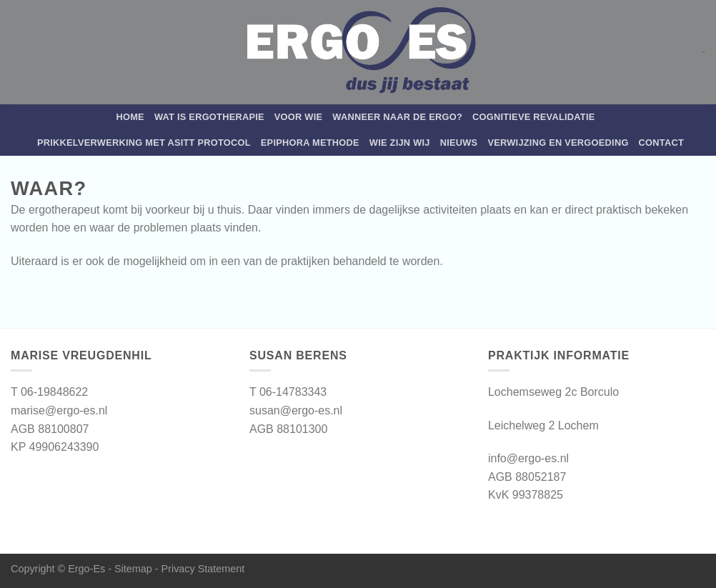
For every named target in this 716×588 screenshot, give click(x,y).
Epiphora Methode (310, 143)
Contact (661, 143)
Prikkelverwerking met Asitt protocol (144, 143)
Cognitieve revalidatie (534, 117)
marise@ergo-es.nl (59, 410)
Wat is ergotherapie (209, 117)
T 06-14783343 (288, 392)
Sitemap (133, 569)
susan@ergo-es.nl (296, 410)
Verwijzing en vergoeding (558, 143)
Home (130, 117)
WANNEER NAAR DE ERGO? (397, 117)
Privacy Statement (203, 569)
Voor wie (298, 117)
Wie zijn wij (400, 143)
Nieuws (459, 143)
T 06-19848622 (49, 392)
